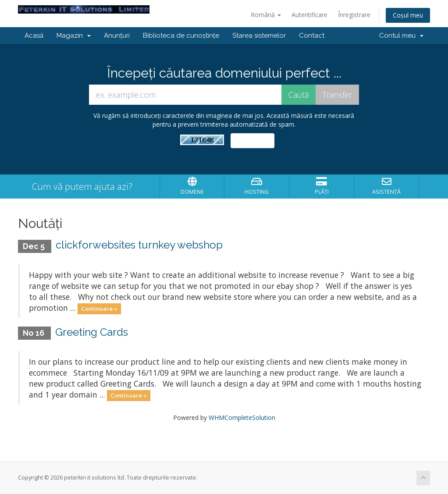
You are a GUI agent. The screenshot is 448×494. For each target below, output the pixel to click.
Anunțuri (117, 36)
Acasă (34, 36)
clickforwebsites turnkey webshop (139, 245)
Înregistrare (354, 15)
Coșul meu (408, 15)
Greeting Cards (92, 332)
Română (266, 15)
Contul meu (401, 36)
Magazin (74, 36)
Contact (312, 36)
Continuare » (99, 309)
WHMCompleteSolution (242, 418)
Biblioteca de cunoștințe (181, 36)
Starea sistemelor (259, 36)
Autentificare (309, 15)
